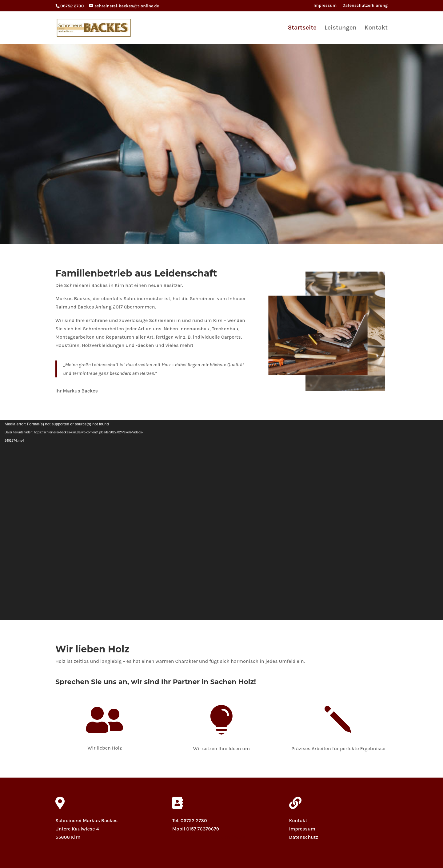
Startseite (302, 28)
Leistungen (341, 28)
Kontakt (376, 28)
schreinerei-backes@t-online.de (209, 837)
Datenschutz (304, 837)
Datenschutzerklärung (365, 6)
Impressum (325, 6)
